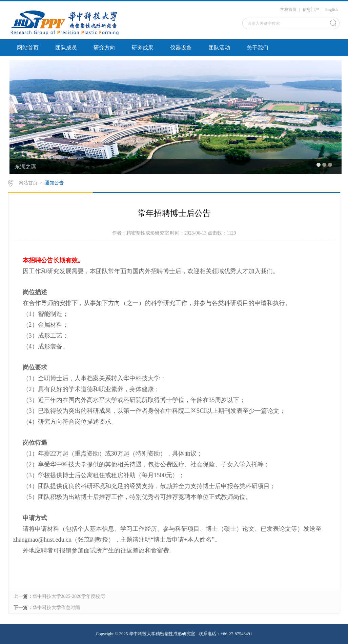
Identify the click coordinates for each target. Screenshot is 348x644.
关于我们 (258, 48)
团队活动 (219, 48)
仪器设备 (181, 48)
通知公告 (54, 183)
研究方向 (104, 48)
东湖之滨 (25, 167)
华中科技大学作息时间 (56, 608)
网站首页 (28, 48)
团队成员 (66, 48)
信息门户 (311, 9)
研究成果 (143, 48)
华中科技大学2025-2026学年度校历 (69, 596)
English (332, 9)
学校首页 (288, 9)
